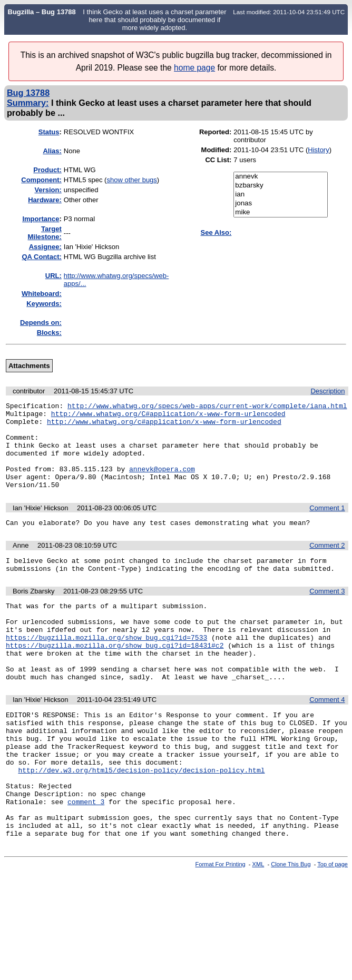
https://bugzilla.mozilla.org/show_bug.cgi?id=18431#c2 (115, 677)
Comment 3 (327, 613)
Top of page (333, 927)
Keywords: (44, 304)
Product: (47, 170)
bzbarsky (281, 186)
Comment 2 (327, 564)
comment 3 (86, 858)
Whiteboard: (42, 294)
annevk (281, 177)
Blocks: (49, 333)
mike (281, 212)
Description (327, 391)
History (318, 150)
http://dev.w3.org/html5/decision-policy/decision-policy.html (141, 820)
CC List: (218, 160)
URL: (53, 276)
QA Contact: (41, 257)
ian (281, 195)
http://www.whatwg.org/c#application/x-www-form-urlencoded (164, 426)
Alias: (52, 151)
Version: (48, 190)
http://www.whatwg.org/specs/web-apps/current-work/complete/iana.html (207, 407)
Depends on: (41, 323)
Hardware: (45, 200)
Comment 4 (327, 738)
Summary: (28, 103)
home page (194, 68)
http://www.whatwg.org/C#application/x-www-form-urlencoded (168, 417)
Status (49, 132)
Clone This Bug (291, 927)
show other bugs (131, 180)
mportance (41, 219)
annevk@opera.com (162, 483)
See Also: (216, 232)
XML (258, 927)
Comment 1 (327, 525)
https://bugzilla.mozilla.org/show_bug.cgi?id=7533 (106, 667)
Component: (41, 180)
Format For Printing (221, 927)
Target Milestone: (45, 233)
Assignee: (45, 247)
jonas (281, 204)
